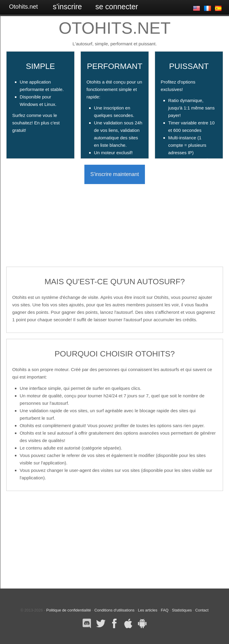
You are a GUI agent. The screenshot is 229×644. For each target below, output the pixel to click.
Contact (202, 610)
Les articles (147, 610)
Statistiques (182, 610)
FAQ (165, 610)
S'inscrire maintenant (115, 174)
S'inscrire (67, 7)
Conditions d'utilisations (114, 610)
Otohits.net (23, 7)
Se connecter (117, 7)
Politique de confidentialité (69, 610)
